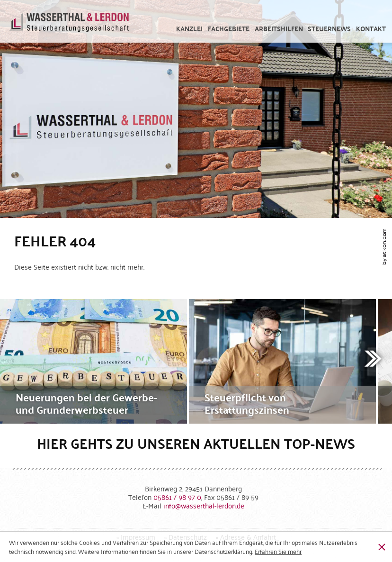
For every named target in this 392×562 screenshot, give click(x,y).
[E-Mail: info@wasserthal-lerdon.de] (204, 505)
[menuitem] (190, 29)
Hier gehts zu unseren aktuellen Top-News (196, 443)
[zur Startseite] (69, 26)
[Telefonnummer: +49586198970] (177, 497)
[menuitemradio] (371, 29)
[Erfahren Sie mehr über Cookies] (278, 551)
